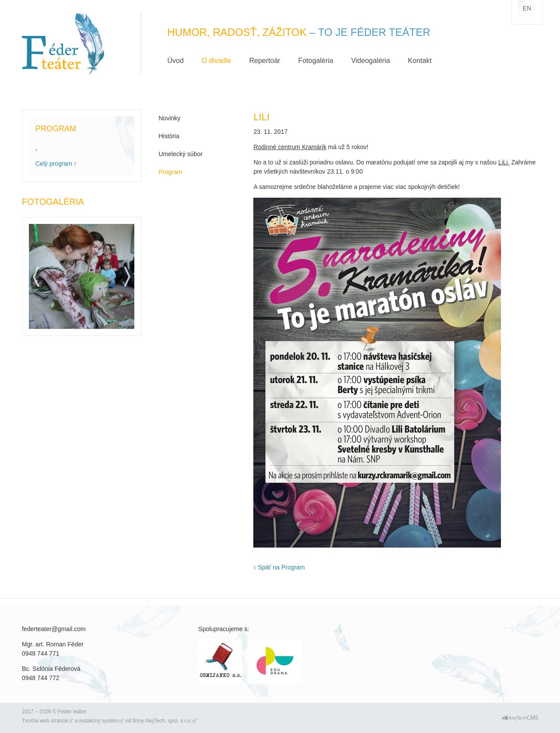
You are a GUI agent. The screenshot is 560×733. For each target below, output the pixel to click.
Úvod (176, 61)
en (527, 8)
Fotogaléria (316, 61)
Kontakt (420, 61)
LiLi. (504, 162)
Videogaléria (371, 61)
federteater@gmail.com (54, 629)
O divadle (217, 61)
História (169, 136)
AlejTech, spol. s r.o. (168, 721)
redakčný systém (99, 721)
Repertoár (264, 61)
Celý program (54, 164)
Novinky (170, 118)
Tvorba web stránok (45, 721)
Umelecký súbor (181, 154)
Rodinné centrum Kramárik (290, 147)
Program (171, 172)
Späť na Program (281, 567)
